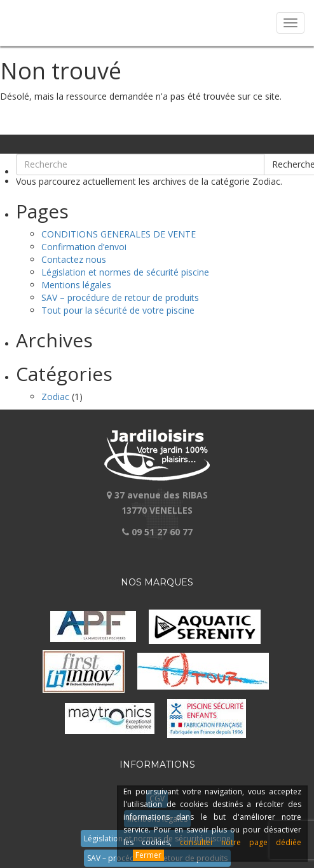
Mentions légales (76, 285)
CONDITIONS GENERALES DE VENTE (119, 234)
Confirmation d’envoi (84, 247)
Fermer (148, 855)
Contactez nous (74, 259)
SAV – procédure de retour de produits (120, 297)
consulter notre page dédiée (241, 842)
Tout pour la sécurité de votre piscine (118, 310)
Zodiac (55, 397)
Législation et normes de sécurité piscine (125, 272)
